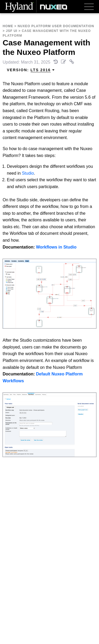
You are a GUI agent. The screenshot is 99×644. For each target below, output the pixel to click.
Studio (28, 173)
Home (8, 26)
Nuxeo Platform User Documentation (56, 26)
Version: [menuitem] (31, 70)
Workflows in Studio (56, 247)
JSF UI (11, 31)
